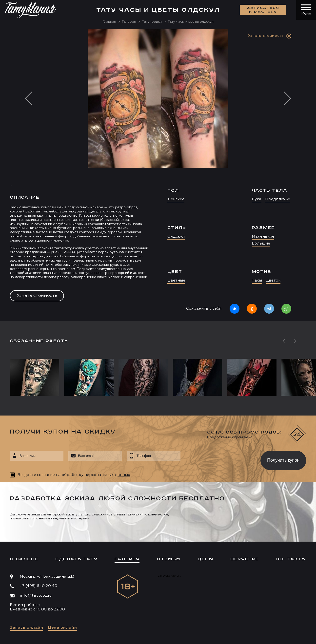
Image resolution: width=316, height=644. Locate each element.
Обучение (245, 559)
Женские (176, 199)
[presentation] (217, 459)
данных (122, 475)
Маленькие (263, 237)
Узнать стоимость (37, 296)
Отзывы (169, 559)
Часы (257, 281)
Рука (257, 199)
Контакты (291, 559)
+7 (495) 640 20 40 (39, 586)
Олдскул (176, 237)
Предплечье (278, 199)
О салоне (24, 559)
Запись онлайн (27, 628)
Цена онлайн (63, 628)
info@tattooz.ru (36, 596)
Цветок (273, 281)
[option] (158, 175)
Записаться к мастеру (263, 10)
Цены (205, 559)
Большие (261, 244)
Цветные (176, 281)
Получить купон (283, 460)
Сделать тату (76, 559)
